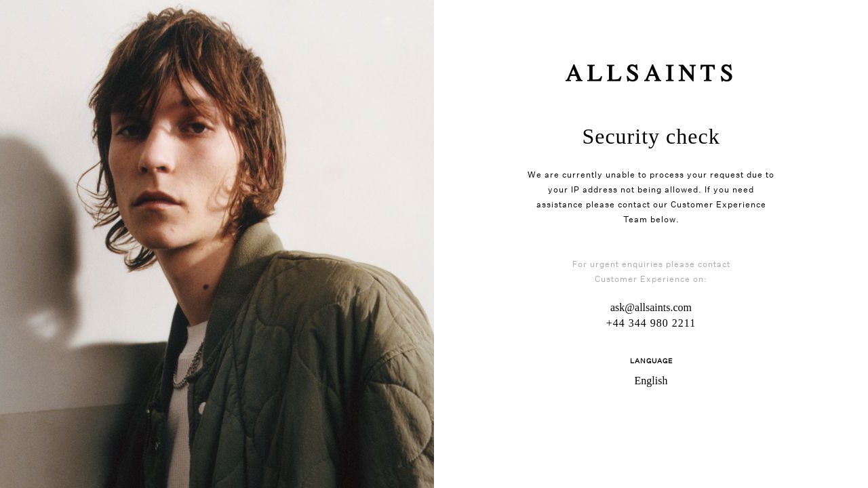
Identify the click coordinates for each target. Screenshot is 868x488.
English (651, 381)
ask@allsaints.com (651, 307)
